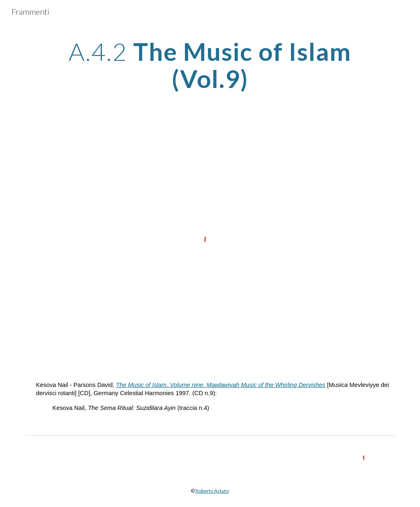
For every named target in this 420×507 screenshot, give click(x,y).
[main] (210, 65)
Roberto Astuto (212, 491)
